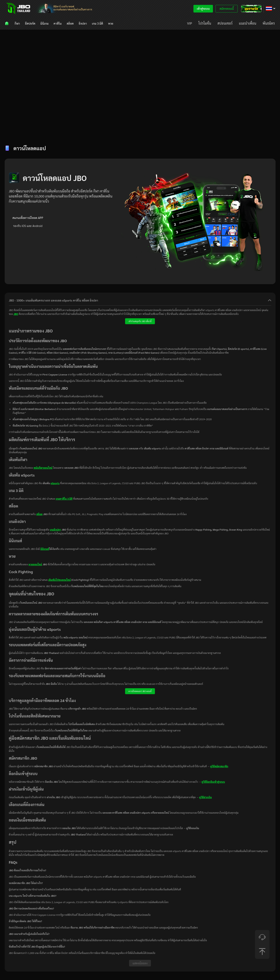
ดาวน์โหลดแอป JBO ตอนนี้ (140, 691)
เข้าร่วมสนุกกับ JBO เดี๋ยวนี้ (140, 321)
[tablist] (140, 133)
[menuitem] (7, 23)
